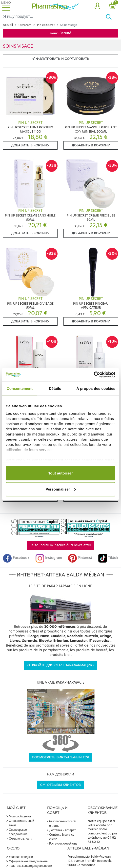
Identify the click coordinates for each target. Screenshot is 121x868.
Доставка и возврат (62, 830)
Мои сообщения (20, 816)
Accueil (8, 25)
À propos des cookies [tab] (96, 388)
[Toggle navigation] (6, 6)
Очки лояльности (21, 838)
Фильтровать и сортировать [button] (60, 59)
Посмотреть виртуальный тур (60, 757)
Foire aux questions (63, 843)
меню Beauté (60, 33)
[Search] (53, 17)
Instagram (49, 558)
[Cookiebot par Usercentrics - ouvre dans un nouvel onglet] (94, 375)
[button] (97, 6)
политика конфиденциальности (30, 866)
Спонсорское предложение (18, 832)
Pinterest (80, 558)
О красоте (25, 25)
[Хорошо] (113, 17)
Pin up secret (46, 25)
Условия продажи (21, 857)
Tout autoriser (60, 473)
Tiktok (108, 558)
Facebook (16, 558)
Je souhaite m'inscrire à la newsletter (61, 545)
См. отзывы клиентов (61, 785)
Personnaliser (61, 489)
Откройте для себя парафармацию (60, 665)
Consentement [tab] (20, 388)
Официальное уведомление (28, 861)
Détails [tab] (55, 388)
